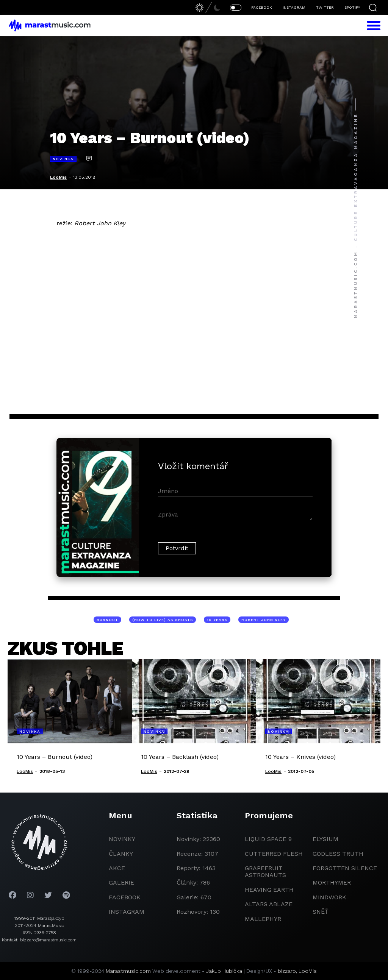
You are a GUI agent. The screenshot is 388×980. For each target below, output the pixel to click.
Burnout (107, 620)
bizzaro (287, 971)
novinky (122, 839)
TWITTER (325, 7)
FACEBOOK (262, 7)
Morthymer (332, 882)
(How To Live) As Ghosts (163, 620)
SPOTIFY (352, 7)
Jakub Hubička (224, 971)
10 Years (217, 620)
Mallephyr (263, 919)
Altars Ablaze (269, 904)
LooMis (58, 177)
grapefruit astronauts (265, 872)
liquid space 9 (268, 839)
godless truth (338, 854)
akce (117, 868)
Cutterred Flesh (274, 854)
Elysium (325, 839)
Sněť (321, 912)
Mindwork (329, 897)
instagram (127, 912)
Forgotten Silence (345, 868)
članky (121, 854)
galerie (121, 882)
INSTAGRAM (294, 7)
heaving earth (269, 890)
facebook (125, 897)
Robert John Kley (264, 620)
